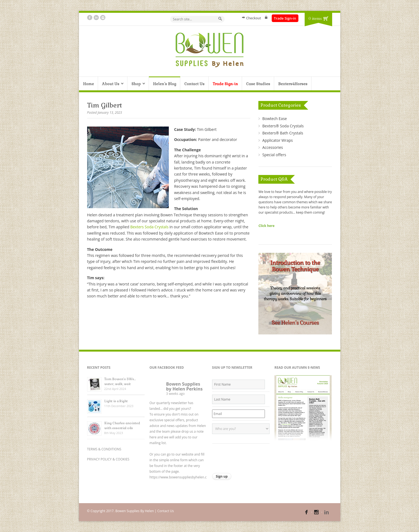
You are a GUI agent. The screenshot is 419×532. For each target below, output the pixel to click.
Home (88, 84)
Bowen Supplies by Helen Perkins (184, 386)
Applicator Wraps (277, 140)
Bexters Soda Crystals (149, 227)
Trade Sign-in (285, 18)
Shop (136, 84)
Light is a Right (116, 401)
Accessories (273, 147)
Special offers (274, 155)
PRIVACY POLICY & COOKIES (108, 459)
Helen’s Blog (165, 84)
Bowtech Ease (274, 119)
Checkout (254, 18)
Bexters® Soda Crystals (283, 126)
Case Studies (258, 84)
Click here (266, 226)
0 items (315, 19)
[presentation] (253, 457)
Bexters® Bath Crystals (283, 133)
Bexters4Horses (293, 84)
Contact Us (194, 84)
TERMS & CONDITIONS (104, 449)
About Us (111, 84)
